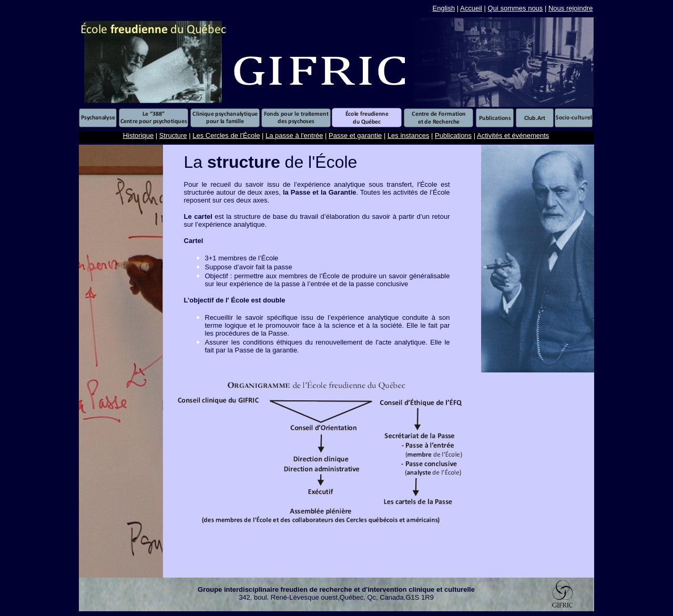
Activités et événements (513, 135)
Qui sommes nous (516, 8)
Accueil (471, 8)
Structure (173, 135)
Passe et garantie (355, 135)
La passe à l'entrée (294, 135)
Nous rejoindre (571, 8)
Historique (139, 135)
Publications (453, 135)
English (444, 8)
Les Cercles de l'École (226, 135)
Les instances (409, 135)
